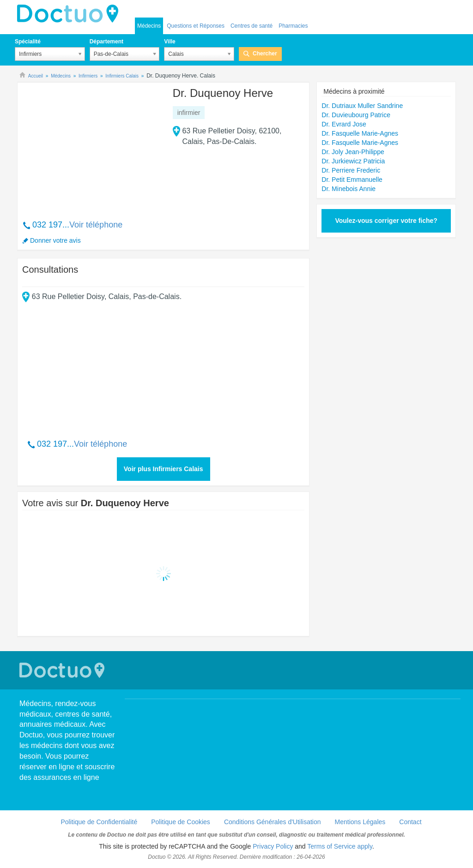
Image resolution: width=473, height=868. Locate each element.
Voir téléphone (96, 225)
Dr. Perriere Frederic (351, 170)
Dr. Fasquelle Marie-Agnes (360, 133)
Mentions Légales (360, 822)
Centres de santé (252, 26)
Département (106, 42)
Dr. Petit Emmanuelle (352, 180)
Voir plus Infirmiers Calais (164, 469)
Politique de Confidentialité (99, 822)
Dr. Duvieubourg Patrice (356, 115)
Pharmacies (293, 26)
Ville (170, 42)
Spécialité (28, 42)
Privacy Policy (273, 846)
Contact (410, 822)
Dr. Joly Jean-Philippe (353, 152)
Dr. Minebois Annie (349, 189)
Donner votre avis (55, 240)
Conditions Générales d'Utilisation (273, 822)
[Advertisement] (93, 146)
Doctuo (70, 14)
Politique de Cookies (181, 822)
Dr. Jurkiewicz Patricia (353, 161)
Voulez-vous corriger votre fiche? (386, 221)
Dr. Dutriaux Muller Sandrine (362, 106)
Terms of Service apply (340, 846)
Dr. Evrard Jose (344, 124)
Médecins (149, 26)
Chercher (265, 54)
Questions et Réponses (196, 26)
